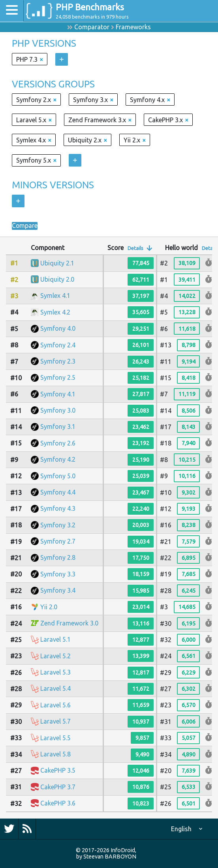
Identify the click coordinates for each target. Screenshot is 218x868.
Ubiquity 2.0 (57, 279)
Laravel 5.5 (55, 738)
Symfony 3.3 (58, 574)
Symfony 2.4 (58, 345)
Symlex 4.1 (55, 296)
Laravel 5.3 (55, 672)
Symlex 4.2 (55, 312)
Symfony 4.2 (58, 459)
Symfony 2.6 (58, 443)
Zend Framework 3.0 (69, 623)
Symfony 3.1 (58, 426)
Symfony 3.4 (58, 590)
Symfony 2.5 (58, 377)
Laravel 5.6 (55, 705)
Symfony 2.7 (58, 541)
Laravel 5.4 (55, 688)
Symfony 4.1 (58, 394)
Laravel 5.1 (55, 639)
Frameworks (133, 27)
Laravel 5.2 (55, 656)
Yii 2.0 (49, 607)
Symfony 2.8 (58, 557)
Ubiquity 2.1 (57, 263)
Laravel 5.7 (55, 721)
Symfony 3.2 (58, 525)
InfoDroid (123, 850)
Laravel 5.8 (55, 754)
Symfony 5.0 (58, 476)
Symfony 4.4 (58, 492)
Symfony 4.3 (58, 508)
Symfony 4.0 (58, 328)
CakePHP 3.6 (58, 803)
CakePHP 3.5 (58, 770)
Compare (25, 226)
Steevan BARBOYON (110, 857)
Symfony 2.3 (58, 361)
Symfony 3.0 (58, 410)
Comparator (92, 27)
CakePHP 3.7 (58, 787)
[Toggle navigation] (12, 11)
